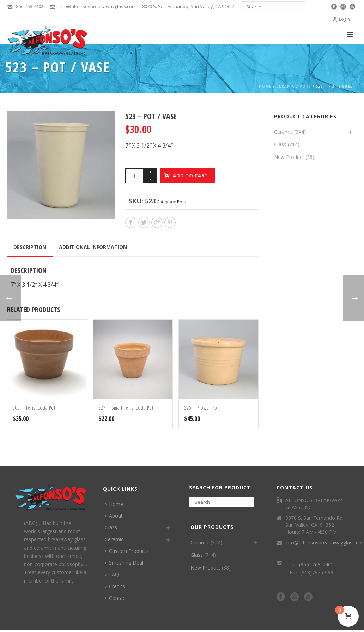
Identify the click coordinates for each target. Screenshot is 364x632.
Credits (115, 586)
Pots (305, 86)
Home (265, 86)
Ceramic (286, 86)
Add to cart (190, 175)
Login (341, 19)
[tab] (30, 247)
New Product (289, 157)
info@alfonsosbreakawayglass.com (97, 6)
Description (30, 247)
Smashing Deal (124, 563)
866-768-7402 (30, 6)
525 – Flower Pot (201, 408)
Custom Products (127, 551)
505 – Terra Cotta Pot (34, 408)
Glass (280, 144)
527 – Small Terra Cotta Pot (126, 408)
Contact (116, 598)
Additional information (93, 247)
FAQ (112, 574)
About (114, 516)
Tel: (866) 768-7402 (312, 564)
